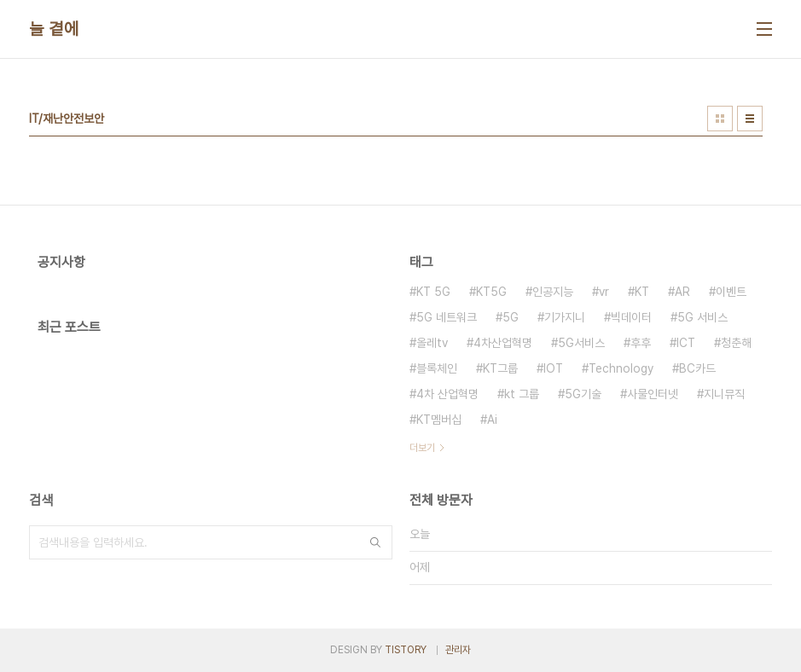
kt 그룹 (522, 394)
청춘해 (736, 343)
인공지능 (553, 292)
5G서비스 (581, 343)
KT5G (491, 292)
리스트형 (750, 119)
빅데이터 (631, 317)
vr (604, 292)
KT (642, 292)
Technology (621, 368)
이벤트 (731, 292)
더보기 (422, 448)
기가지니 (565, 317)
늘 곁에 (54, 29)
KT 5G (433, 292)
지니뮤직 (724, 394)
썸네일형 (720, 119)
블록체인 (437, 368)
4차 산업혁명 (447, 394)
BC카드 (697, 368)
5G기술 (583, 394)
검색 (375, 542)
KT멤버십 (439, 420)
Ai (492, 420)
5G (511, 317)
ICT (686, 343)
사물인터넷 (653, 394)
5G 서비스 (702, 317)
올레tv (432, 343)
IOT (553, 368)
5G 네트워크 (447, 317)
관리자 (458, 650)
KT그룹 (500, 368)
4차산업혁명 (503, 343)
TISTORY (406, 650)
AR (682, 292)
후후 (641, 343)
